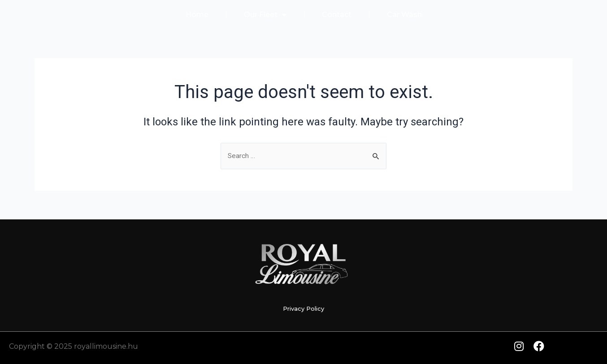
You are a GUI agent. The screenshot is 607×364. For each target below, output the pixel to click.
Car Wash (404, 15)
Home (197, 15)
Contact (337, 15)
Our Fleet (265, 15)
